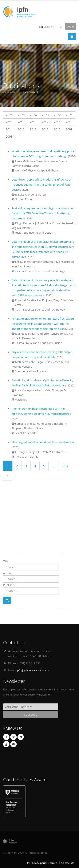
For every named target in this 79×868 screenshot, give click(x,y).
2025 (21, 115)
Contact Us (68, 863)
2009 (69, 129)
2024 (33, 115)
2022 (57, 115)
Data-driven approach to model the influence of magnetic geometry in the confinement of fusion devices (42, 185)
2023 (45, 115)
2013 (21, 129)
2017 (45, 122)
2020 (9, 122)
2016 (57, 122)
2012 (33, 129)
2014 (9, 129)
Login (70, 26)
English (47, 27)
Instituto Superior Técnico (42, 863)
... (54, 466)
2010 (57, 129)
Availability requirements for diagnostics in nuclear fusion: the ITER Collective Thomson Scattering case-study (43, 213)
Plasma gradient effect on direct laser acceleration (43, 442)
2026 (9, 115)
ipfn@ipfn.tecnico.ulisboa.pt (33, 670)
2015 (69, 122)
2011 (45, 129)
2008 (9, 136)
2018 (33, 122)
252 (65, 466)
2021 (69, 115)
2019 (21, 122)
